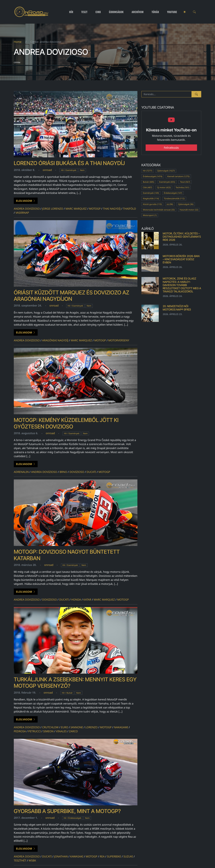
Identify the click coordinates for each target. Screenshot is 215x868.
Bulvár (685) (149, 182)
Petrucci (34, 731)
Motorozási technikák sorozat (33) (159, 210)
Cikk (98, 12)
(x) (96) (170, 204)
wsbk (32, 860)
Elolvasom (26, 201)
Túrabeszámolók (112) (174, 198)
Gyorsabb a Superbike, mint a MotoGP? (67, 811)
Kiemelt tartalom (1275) (178, 176)
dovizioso (77, 472)
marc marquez (76, 209)
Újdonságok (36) (186, 204)
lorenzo (91, 727)
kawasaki (77, 856)
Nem (82, 170)
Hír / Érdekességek (72, 818)
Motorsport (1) (150, 215)
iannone (77, 727)
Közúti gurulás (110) (152, 204)
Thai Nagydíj (112, 209)
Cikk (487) (147, 187)
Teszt (84, 12)
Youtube (172, 12)
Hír (71, 12)
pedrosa (20, 731)
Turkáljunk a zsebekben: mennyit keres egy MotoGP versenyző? (75, 683)
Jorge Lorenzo (53, 209)
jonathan (61, 856)
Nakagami (121, 727)
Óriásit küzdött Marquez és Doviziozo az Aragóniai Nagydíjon (71, 296)
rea (102, 856)
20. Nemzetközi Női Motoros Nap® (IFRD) (177, 308)
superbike (114, 856)
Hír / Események (69, 170)
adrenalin (21, 472)
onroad (47, 170)
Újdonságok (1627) (166, 171)
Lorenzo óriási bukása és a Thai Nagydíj (69, 163)
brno (63, 472)
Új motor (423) (164, 187)
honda (76, 600)
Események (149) (151, 193)
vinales (61, 731)
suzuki (128, 856)
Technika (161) (182, 187)
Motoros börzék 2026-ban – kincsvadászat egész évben (181, 259)
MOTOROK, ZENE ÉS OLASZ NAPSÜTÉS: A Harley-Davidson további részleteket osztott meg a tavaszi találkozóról (182, 285)
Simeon (48, 731)
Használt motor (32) (189, 210)
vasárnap (22, 213)
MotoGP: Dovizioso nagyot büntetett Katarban (67, 555)
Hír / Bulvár (67, 693)
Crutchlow (50, 727)
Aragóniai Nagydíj (55, 340)
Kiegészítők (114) (151, 198)
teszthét (20, 860)
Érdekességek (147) (173, 193)
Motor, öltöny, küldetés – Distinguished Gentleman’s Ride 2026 (182, 237)
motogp (95, 209)
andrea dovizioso (27, 209)
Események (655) (167, 182)
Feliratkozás (171, 148)
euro (65, 727)
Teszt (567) (185, 182)
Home (18, 42)
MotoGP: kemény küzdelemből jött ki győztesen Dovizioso (66, 423)
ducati (91, 472)
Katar (87, 600)
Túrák (155, 12)
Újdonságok (116, 12)
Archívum (138, 12)
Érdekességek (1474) (153, 176)
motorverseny (119, 340)
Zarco (73, 731)
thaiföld (129, 209)
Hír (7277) (148, 171)
